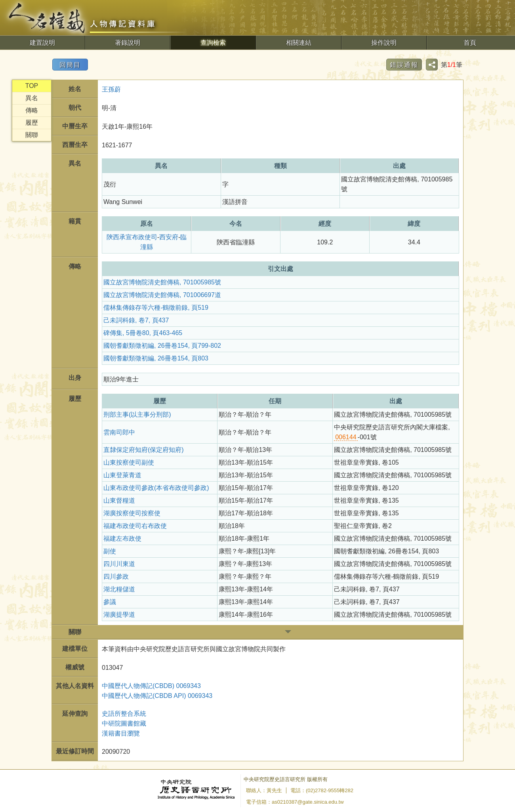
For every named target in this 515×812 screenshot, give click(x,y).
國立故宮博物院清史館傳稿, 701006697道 (162, 295)
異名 (32, 98)
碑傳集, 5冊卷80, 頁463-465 (143, 333)
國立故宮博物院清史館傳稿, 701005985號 (162, 282)
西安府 (169, 237)
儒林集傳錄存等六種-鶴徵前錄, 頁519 (156, 308)
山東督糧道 (119, 500)
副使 (110, 551)
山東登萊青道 (122, 475)
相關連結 (299, 43)
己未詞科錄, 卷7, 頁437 (136, 320)
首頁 (470, 43)
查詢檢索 (213, 43)
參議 (110, 602)
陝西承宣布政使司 (132, 237)
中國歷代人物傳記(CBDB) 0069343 (151, 686)
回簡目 (70, 65)
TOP (32, 86)
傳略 (32, 110)
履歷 (32, 123)
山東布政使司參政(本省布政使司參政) (156, 488)
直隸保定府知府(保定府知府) (144, 450)
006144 (346, 437)
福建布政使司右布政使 (135, 526)
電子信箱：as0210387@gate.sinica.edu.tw (295, 802)
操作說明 (384, 43)
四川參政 (116, 577)
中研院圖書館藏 (124, 723)
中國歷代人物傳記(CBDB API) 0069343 (157, 696)
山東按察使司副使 (129, 462)
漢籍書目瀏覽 (121, 733)
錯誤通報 (404, 65)
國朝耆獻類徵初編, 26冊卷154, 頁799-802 (162, 346)
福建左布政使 (122, 538)
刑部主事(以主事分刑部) (137, 415)
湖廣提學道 (119, 615)
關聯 (32, 135)
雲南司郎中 (119, 432)
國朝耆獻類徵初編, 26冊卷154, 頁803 (156, 358)
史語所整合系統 (124, 714)
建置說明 (42, 43)
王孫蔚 (111, 89)
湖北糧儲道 (119, 589)
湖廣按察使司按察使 (132, 513)
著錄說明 (128, 43)
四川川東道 (119, 564)
